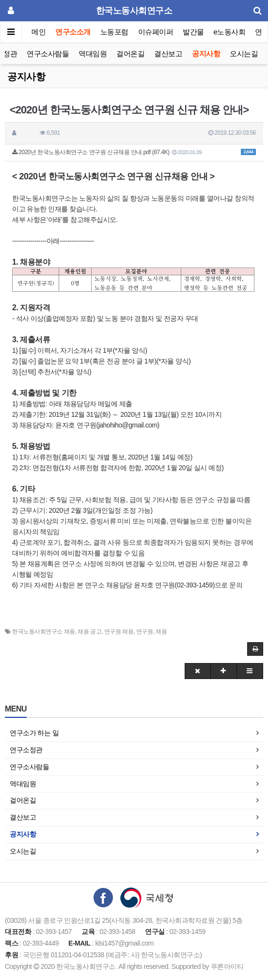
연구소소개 (73, 32)
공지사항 (206, 54)
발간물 (193, 32)
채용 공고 (89, 632)
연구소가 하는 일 (34, 733)
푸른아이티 (227, 966)
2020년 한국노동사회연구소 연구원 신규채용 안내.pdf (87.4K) (134, 152)
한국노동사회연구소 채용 (43, 632)
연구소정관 (26, 750)
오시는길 (244, 54)
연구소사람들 (48, 54)
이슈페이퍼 (156, 32)
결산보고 (168, 54)
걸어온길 (130, 54)
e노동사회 (230, 32)
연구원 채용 (119, 632)
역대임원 (93, 54)
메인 (39, 32)
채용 (161, 632)
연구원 (145, 632)
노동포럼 (114, 32)
